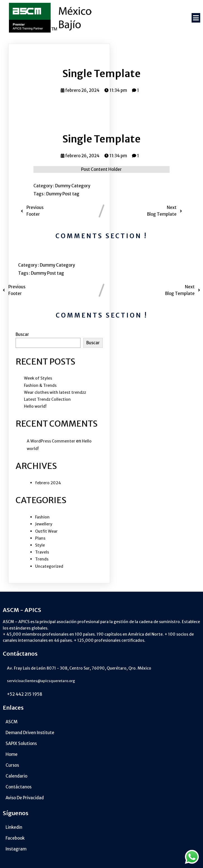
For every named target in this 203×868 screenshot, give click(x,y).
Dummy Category (73, 186)
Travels (42, 552)
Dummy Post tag (63, 194)
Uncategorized (49, 566)
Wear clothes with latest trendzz (55, 392)
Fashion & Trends (40, 385)
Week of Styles (38, 378)
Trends (42, 559)
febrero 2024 (48, 483)
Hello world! (35, 406)
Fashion (42, 517)
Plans (40, 538)
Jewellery (44, 524)
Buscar (22, 334)
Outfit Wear (46, 531)
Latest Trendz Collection (47, 399)
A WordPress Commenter (51, 441)
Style (40, 545)
